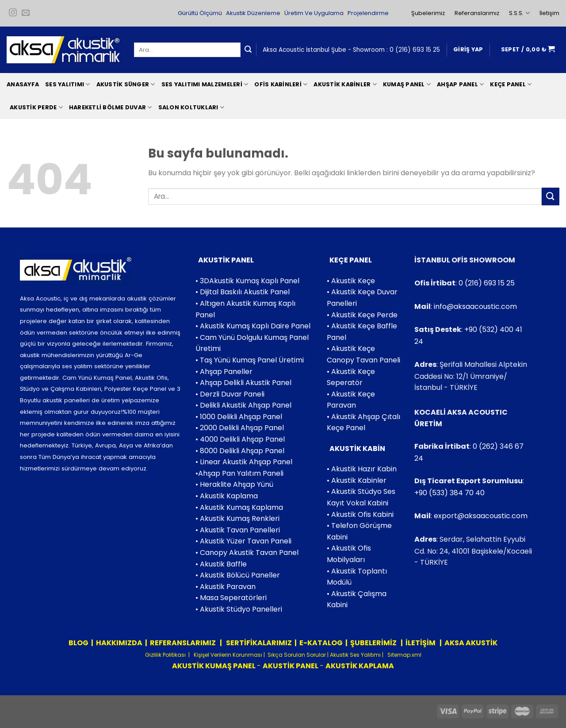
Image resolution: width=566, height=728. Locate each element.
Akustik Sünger (126, 84)
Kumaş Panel (407, 84)
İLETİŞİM (421, 643)
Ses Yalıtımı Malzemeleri (205, 84)
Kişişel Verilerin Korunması (227, 655)
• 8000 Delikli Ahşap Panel (240, 451)
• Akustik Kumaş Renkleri (237, 518)
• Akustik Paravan (226, 587)
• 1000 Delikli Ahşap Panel (239, 417)
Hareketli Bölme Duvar (111, 107)
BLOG (78, 643)
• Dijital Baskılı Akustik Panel (243, 292)
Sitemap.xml (404, 655)
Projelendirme (368, 13)
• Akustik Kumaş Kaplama (239, 507)
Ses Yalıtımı (68, 84)
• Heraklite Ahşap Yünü (234, 484)
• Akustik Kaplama (227, 496)
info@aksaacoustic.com (475, 306)
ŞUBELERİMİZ (374, 643)
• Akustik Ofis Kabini (360, 514)
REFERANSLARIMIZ (184, 643)
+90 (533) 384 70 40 (449, 493)
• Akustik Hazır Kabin (362, 469)
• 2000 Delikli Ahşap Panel (240, 428)
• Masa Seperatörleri (231, 598)
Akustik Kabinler (345, 84)
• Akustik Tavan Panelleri (238, 530)
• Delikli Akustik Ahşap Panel (243, 405)
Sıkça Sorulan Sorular (297, 655)
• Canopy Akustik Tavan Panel (247, 553)
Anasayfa (23, 84)
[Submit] (248, 50)
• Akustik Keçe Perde (362, 315)
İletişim (549, 13)
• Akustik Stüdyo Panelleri (239, 609)
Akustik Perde (36, 107)
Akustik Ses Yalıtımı (356, 655)
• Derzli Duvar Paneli (230, 394)
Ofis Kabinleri (281, 84)
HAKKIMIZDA (119, 643)
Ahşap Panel (460, 84)
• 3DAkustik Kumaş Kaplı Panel (247, 281)
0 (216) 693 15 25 (415, 50)
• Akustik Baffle (221, 564)
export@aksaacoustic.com (481, 516)
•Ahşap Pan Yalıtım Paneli (239, 473)
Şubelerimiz (428, 13)
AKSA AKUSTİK (471, 643)
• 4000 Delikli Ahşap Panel (240, 439)
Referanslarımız (477, 13)
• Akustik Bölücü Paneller (238, 575)
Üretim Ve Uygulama (314, 13)
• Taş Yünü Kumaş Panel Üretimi (250, 360)
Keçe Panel (511, 84)
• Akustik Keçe (351, 281)
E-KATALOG (321, 643)
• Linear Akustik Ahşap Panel (244, 462)
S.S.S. (519, 13)
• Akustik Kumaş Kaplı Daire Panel (253, 326)
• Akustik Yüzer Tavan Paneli (243, 541)
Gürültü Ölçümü (200, 13)
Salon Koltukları (191, 107)
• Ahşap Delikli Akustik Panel (243, 383)
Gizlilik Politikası (165, 655)
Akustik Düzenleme (253, 13)
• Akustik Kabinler (357, 480)
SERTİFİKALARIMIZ (258, 643)
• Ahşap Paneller (224, 372)
